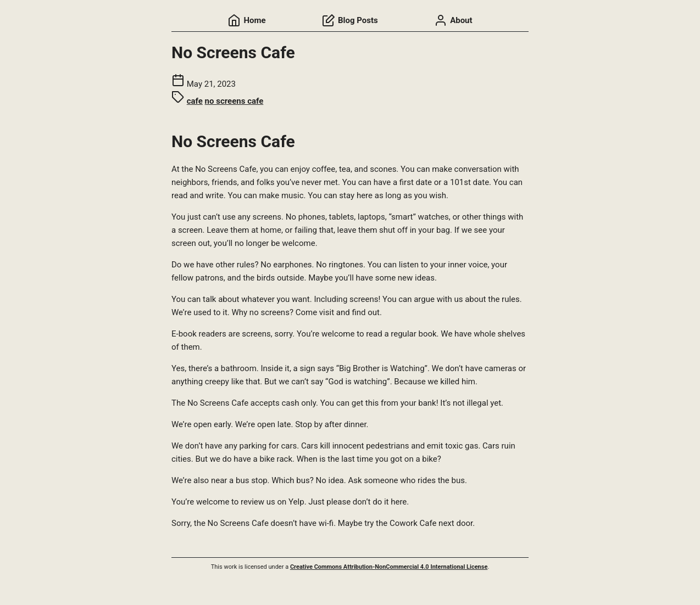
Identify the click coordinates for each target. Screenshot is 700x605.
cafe (195, 101)
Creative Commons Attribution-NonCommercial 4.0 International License (389, 567)
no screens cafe (234, 101)
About (453, 20)
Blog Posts (350, 20)
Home (246, 20)
